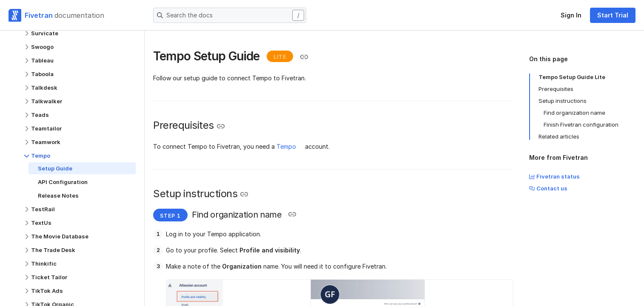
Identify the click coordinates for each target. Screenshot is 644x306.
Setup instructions (563, 101)
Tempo (286, 146)
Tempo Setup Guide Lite (572, 77)
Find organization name (574, 113)
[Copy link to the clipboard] (304, 57)
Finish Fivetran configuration (581, 125)
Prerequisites (556, 89)
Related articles (559, 136)
